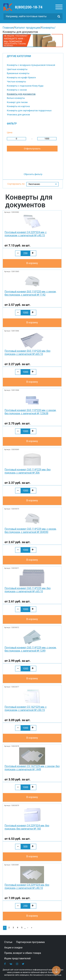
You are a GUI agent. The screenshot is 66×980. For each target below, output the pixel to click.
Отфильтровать (32, 149)
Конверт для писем (17, 102)
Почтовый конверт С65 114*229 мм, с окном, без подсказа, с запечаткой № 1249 (30, 649)
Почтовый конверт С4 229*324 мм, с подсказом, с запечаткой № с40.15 (26, 234)
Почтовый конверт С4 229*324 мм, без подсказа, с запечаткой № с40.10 (27, 886)
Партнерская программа (30, 942)
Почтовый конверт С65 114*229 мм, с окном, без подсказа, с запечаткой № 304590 (30, 530)
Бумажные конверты (18, 73)
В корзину (32, 263)
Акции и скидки (13, 948)
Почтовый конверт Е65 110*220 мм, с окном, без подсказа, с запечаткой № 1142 (30, 293)
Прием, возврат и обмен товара (23, 953)
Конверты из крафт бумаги (21, 77)
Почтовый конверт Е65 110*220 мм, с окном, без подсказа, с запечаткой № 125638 (30, 412)
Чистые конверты (16, 82)
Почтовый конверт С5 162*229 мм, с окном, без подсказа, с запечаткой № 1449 (32, 768)
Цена (10, 132)
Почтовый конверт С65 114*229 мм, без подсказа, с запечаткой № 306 (28, 471)
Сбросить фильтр (33, 174)
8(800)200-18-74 (29, 7)
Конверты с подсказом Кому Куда (25, 86)
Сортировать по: (16, 184)
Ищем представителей (17, 958)
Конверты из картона (18, 106)
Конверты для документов (21, 94)
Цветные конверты (17, 69)
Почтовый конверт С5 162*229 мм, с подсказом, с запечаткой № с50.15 (26, 708)
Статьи (8, 942)
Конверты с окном (17, 90)
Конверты (48, 28)
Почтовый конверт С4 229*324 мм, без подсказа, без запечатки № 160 (27, 827)
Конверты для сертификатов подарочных (29, 110)
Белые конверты (16, 98)
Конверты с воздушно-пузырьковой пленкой (31, 65)
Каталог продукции (27, 28)
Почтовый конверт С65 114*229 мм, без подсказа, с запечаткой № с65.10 (28, 590)
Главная (8, 28)
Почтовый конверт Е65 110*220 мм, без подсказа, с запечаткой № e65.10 (27, 352)
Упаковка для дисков (18, 115)
